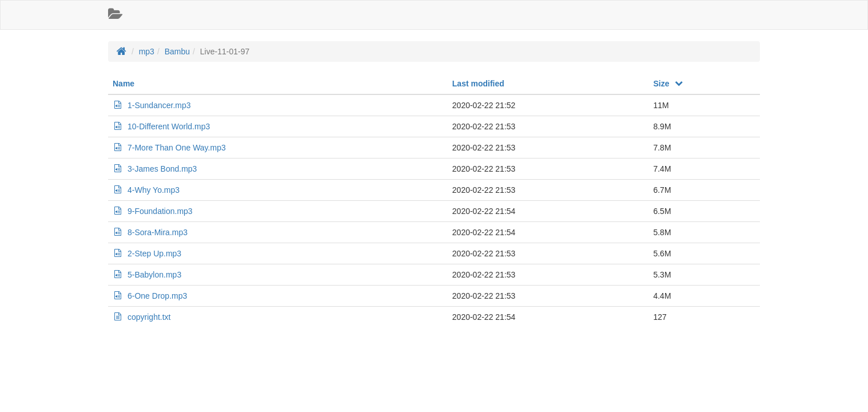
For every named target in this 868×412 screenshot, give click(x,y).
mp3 (147, 51)
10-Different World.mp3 (161, 126)
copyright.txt (142, 317)
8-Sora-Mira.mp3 (150, 232)
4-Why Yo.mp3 (146, 190)
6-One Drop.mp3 (150, 296)
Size (668, 84)
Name (124, 84)
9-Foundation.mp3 (153, 211)
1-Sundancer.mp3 (152, 105)
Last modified (478, 84)
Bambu (177, 51)
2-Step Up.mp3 (147, 253)
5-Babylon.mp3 (147, 275)
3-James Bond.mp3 (155, 169)
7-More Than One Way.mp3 (169, 148)
